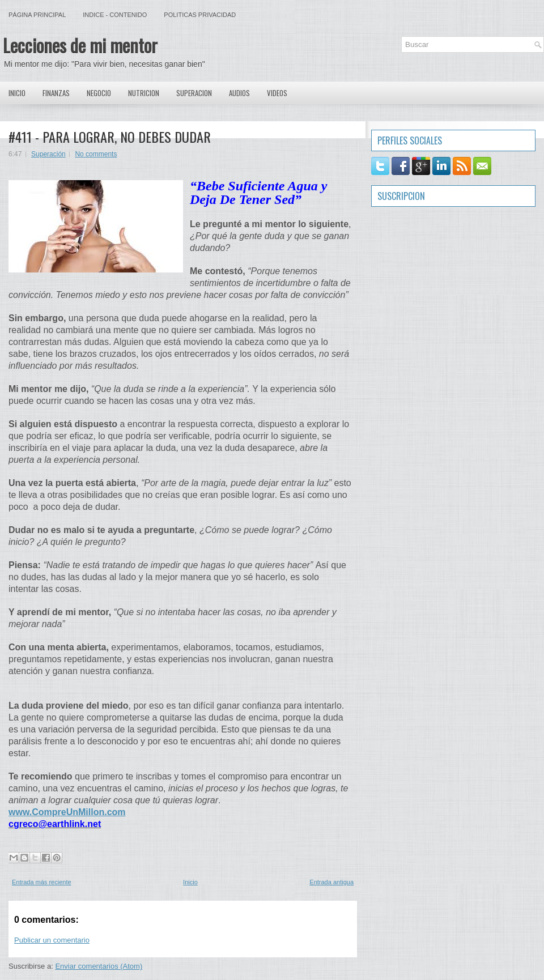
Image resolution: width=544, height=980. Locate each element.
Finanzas (56, 93)
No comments (96, 154)
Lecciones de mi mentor (80, 45)
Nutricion (144, 93)
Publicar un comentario (52, 940)
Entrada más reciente (42, 882)
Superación (48, 154)
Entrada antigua (331, 882)
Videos (277, 93)
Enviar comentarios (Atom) (99, 966)
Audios (239, 93)
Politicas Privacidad (200, 15)
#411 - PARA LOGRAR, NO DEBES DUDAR (110, 137)
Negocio (99, 93)
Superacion (194, 93)
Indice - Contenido (115, 15)
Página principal (37, 15)
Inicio (17, 93)
